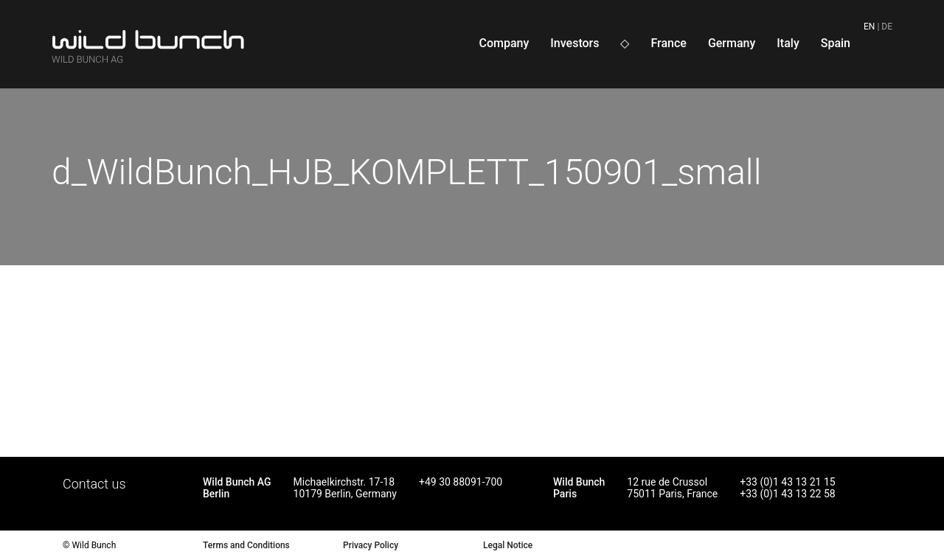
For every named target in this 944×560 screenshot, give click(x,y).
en (869, 27)
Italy (788, 43)
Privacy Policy (371, 545)
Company (504, 43)
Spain (836, 43)
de (887, 27)
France (668, 43)
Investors (575, 43)
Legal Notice (508, 545)
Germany (732, 43)
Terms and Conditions (246, 545)
